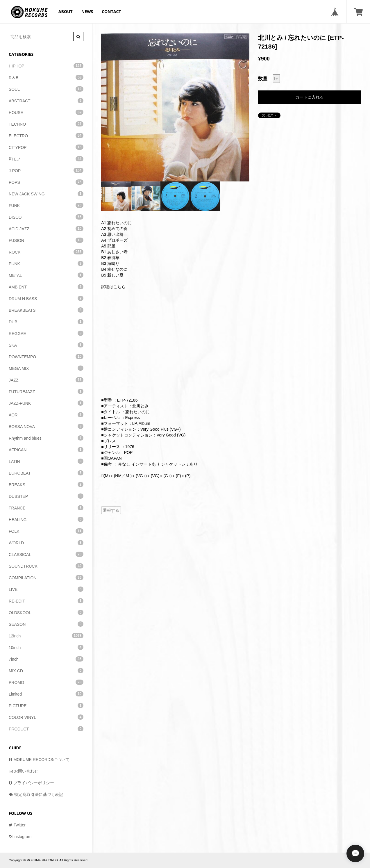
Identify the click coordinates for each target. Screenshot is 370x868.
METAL (46, 275)
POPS (46, 182)
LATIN (46, 461)
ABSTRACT (46, 101)
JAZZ (46, 380)
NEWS (87, 11)
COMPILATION (46, 578)
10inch (46, 647)
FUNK (46, 205)
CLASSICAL (46, 554)
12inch (46, 636)
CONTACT (111, 11)
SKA (46, 345)
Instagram (20, 837)
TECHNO (46, 124)
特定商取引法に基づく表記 (36, 794)
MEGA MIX (46, 368)
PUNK (46, 263)
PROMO (46, 682)
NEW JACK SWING (46, 194)
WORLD (46, 543)
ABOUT (66, 11)
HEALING (46, 519)
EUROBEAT (46, 473)
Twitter (17, 825)
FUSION (46, 240)
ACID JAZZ (46, 229)
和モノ (46, 159)
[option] (175, 107)
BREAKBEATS (46, 310)
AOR (46, 415)
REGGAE (46, 333)
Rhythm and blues (46, 438)
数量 (263, 79)
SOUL (46, 89)
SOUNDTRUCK (46, 566)
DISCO (46, 217)
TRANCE (46, 508)
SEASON (46, 624)
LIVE (46, 589)
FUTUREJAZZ (46, 391)
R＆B (46, 77)
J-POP (46, 170)
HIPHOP (46, 66)
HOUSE (46, 112)
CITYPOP (46, 147)
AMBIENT (46, 287)
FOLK (46, 531)
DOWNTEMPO (46, 357)
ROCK (46, 252)
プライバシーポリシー (31, 783)
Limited (46, 694)
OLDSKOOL (46, 612)
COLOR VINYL (46, 717)
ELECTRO (46, 136)
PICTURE (46, 705)
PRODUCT (46, 729)
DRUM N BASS (46, 298)
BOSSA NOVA (46, 426)
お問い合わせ (24, 771)
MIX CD (46, 671)
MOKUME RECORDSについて (39, 760)
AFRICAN (46, 450)
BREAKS (46, 484)
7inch (46, 659)
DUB (46, 322)
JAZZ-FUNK (46, 403)
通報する (111, 510)
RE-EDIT (46, 601)
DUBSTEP (46, 496)
